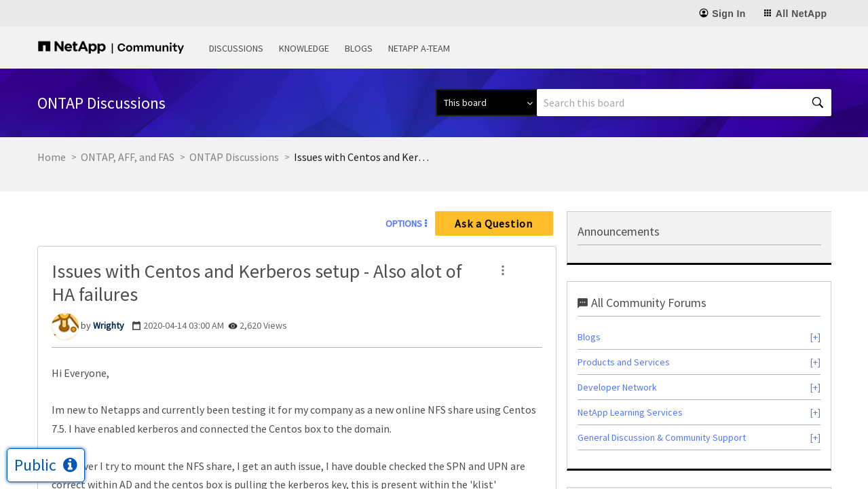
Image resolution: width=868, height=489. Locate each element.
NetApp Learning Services (630, 412)
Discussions (236, 48)
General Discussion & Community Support (662, 437)
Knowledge (304, 48)
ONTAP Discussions (234, 157)
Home (52, 157)
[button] (503, 270)
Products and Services (624, 362)
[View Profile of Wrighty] (109, 325)
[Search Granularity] (486, 103)
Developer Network (617, 387)
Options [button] (404, 223)
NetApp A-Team (419, 48)
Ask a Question (494, 223)
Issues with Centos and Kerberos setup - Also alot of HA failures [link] (362, 157)
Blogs (359, 48)
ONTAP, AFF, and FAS (128, 157)
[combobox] (684, 103)
